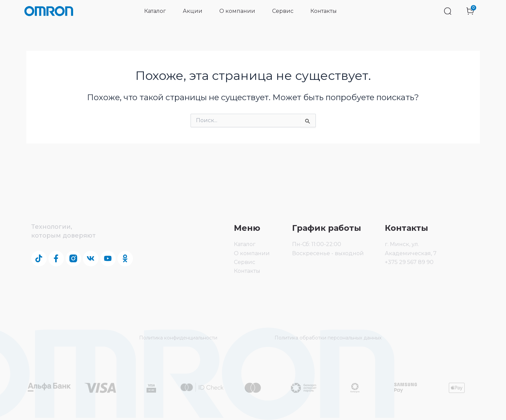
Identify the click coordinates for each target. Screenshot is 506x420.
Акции (193, 11)
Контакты (324, 11)
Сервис (283, 11)
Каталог (155, 11)
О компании (237, 11)
